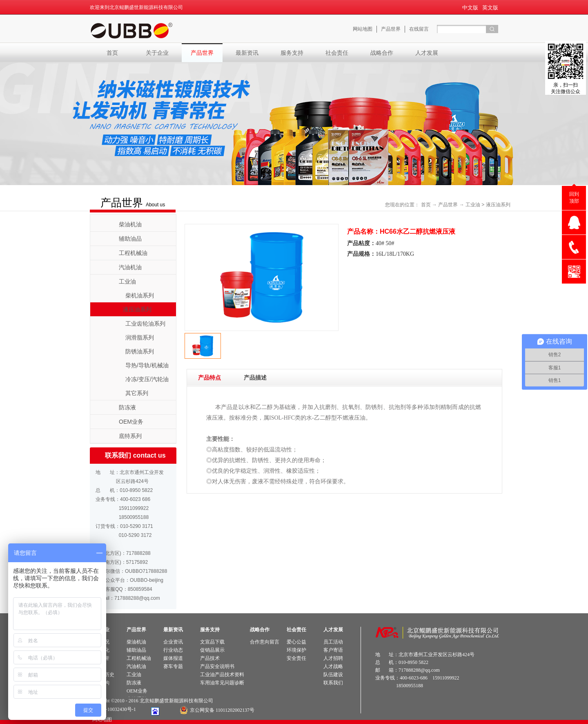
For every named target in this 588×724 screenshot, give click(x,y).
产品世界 (448, 205)
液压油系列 (498, 205)
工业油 (473, 205)
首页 (112, 53)
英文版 (490, 8)
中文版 (470, 8)
